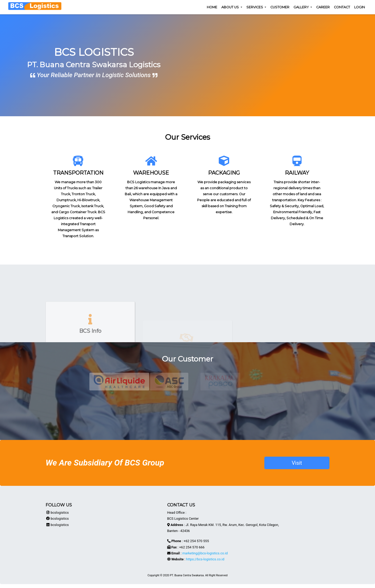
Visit (297, 463)
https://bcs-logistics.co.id (205, 559)
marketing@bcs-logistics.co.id (205, 553)
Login (360, 7)
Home (212, 7)
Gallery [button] (302, 7)
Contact (342, 7)
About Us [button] (230, 7)
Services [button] (255, 7)
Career (323, 7)
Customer (280, 7)
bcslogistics (57, 513)
